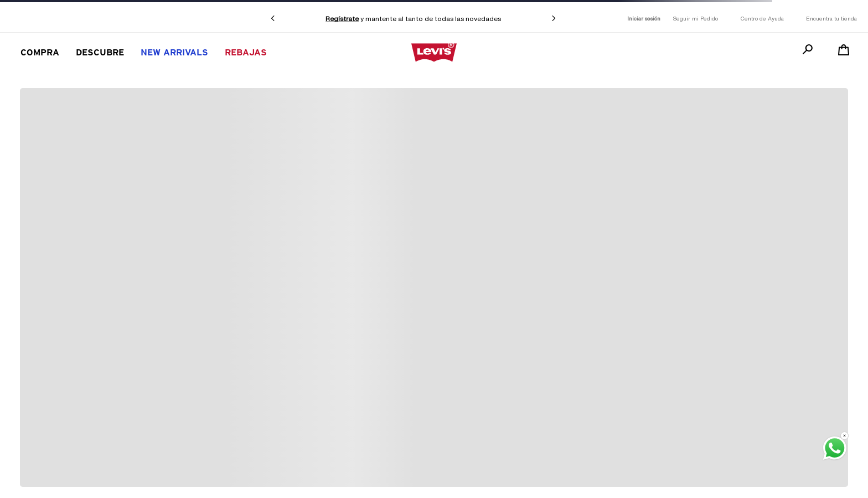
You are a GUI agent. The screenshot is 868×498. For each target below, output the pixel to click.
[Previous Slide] (273, 18)
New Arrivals (174, 52)
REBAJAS (246, 52)
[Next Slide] (554, 18)
